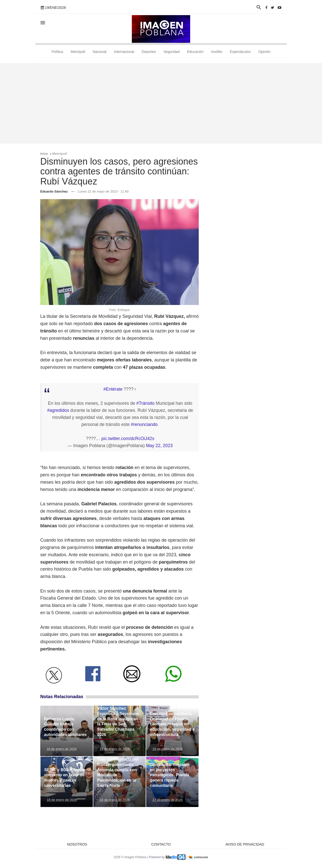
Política (57, 52)
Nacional (99, 52)
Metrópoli (78, 52)
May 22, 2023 (159, 446)
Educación (195, 52)
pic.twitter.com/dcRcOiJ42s (128, 439)
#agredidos (58, 410)
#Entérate (113, 389)
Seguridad (172, 52)
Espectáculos (240, 52)
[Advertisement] (161, 103)
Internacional (124, 52)
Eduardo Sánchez (54, 191)
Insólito (217, 52)
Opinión (264, 52)
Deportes (149, 52)
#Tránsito (145, 403)
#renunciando (144, 424)
